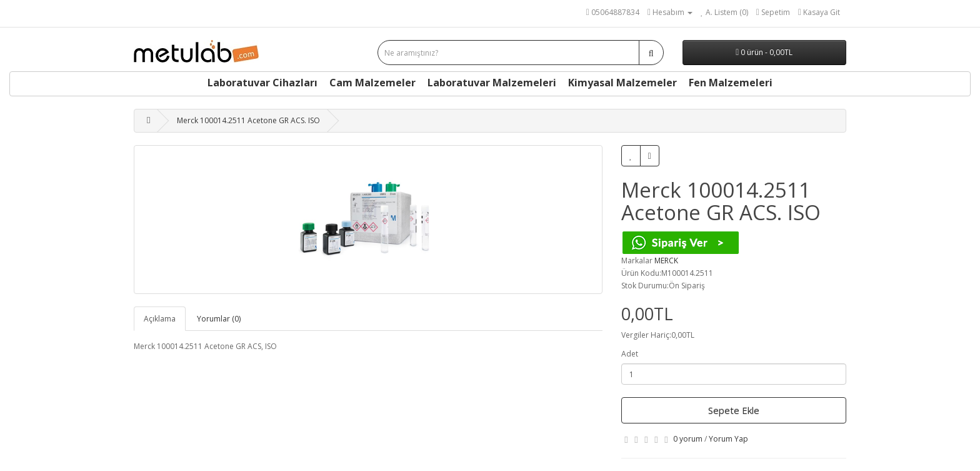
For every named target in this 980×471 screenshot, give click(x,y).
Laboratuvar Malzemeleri (492, 83)
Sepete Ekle (734, 410)
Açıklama (160, 319)
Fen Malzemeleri (731, 83)
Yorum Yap (728, 439)
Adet (630, 354)
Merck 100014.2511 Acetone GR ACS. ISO (248, 120)
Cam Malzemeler (372, 83)
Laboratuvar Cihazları (262, 83)
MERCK (666, 261)
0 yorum (688, 439)
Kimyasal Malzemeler (622, 83)
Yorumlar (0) (219, 319)
